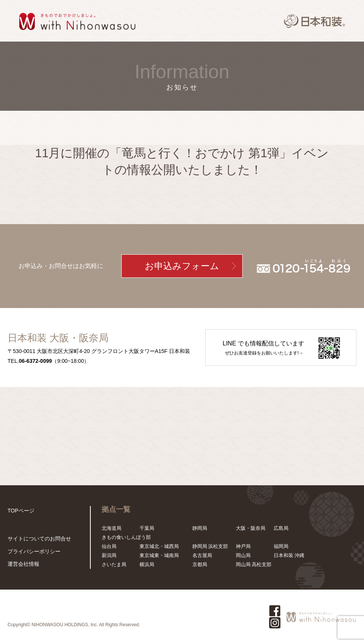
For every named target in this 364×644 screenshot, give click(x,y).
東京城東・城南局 (159, 555)
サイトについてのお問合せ (37, 540)
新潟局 (109, 555)
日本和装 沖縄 (289, 555)
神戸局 (243, 546)
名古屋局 (202, 555)
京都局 (200, 564)
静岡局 (200, 528)
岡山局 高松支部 (254, 564)
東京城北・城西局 (159, 546)
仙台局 (109, 546)
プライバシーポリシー (32, 552)
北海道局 (112, 528)
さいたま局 (114, 564)
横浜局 (147, 564)
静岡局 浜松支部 (210, 546)
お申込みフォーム (182, 266)
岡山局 (243, 555)
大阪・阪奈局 (251, 528)
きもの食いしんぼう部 (126, 537)
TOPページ (20, 510)
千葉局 (147, 528)
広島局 (281, 528)
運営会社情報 (22, 564)
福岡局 (281, 546)
